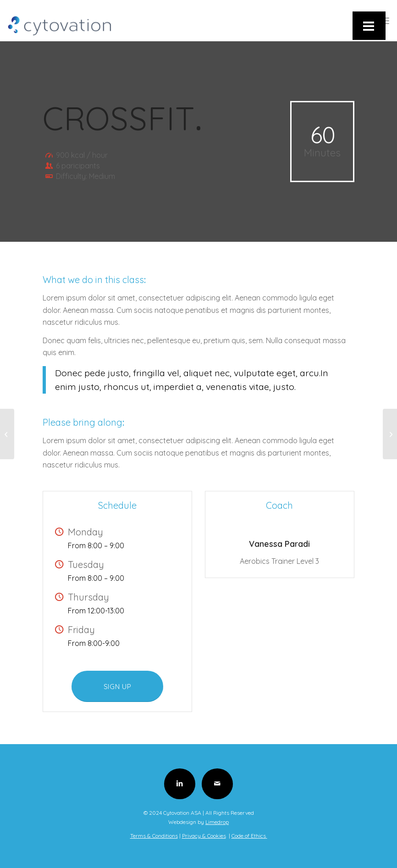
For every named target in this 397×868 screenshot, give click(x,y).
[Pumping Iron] (390, 434)
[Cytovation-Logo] (59, 21)
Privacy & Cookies (204, 836)
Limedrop (217, 822)
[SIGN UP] (117, 686)
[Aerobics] (7, 434)
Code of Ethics (249, 836)
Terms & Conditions (154, 836)
